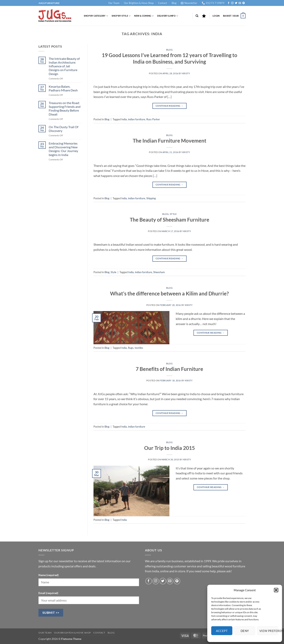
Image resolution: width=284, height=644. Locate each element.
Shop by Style (121, 16)
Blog (174, 3)
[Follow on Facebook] (229, 3)
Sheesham (159, 272)
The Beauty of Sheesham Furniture (170, 220)
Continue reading (170, 106)
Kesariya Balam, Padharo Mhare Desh (63, 88)
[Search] (197, 16)
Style (173, 214)
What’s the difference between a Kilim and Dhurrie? (169, 293)
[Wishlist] (204, 16)
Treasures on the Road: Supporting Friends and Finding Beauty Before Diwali (65, 109)
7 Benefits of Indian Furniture (169, 369)
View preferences (269, 631)
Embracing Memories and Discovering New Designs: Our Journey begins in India (63, 149)
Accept (222, 631)
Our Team (114, 3)
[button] (276, 590)
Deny (245, 631)
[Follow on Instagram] (232, 3)
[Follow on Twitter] (236, 3)
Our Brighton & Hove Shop (139, 3)
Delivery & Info (168, 16)
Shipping (151, 198)
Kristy (186, 73)
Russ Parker (153, 119)
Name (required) (49, 575)
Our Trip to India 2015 (170, 448)
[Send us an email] (240, 3)
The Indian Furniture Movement (170, 141)
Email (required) (48, 593)
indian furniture (137, 119)
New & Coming (144, 16)
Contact (163, 3)
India (124, 119)
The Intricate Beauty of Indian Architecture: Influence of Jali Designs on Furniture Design (64, 66)
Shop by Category (96, 16)
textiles (139, 348)
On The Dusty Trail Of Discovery (64, 129)
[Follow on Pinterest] (244, 3)
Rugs (131, 348)
